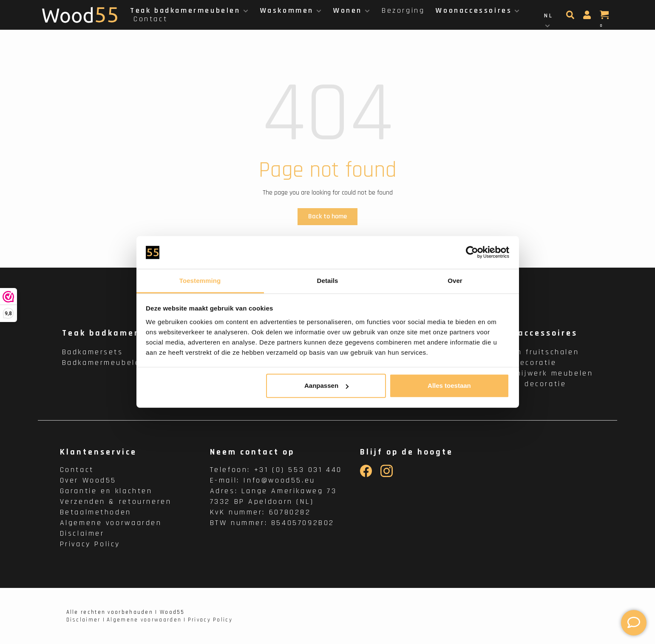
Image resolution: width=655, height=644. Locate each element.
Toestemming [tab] (200, 281)
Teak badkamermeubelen (185, 10)
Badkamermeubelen (104, 363)
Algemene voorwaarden (111, 523)
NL (549, 16)
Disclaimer (82, 533)
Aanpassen (326, 386)
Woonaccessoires (474, 10)
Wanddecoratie (524, 363)
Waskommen (287, 10)
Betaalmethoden (96, 512)
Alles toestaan (449, 386)
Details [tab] (328, 281)
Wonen (348, 10)
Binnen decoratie (529, 384)
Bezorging (403, 10)
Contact (150, 19)
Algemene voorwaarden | (146, 620)
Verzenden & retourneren (116, 501)
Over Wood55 (88, 480)
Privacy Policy (90, 544)
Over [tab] (455, 281)
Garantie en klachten (106, 491)
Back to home (327, 216)
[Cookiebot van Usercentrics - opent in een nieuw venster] (472, 252)
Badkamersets (93, 352)
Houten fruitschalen (535, 352)
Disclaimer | (86, 620)
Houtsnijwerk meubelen (542, 373)
